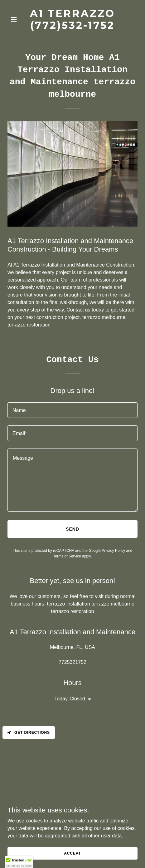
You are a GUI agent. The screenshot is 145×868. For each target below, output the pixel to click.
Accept (72, 853)
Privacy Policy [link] (113, 551)
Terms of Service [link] (67, 556)
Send (72, 529)
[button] (17, 19)
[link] (73, 27)
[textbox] (72, 410)
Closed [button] (77, 699)
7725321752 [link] (72, 662)
